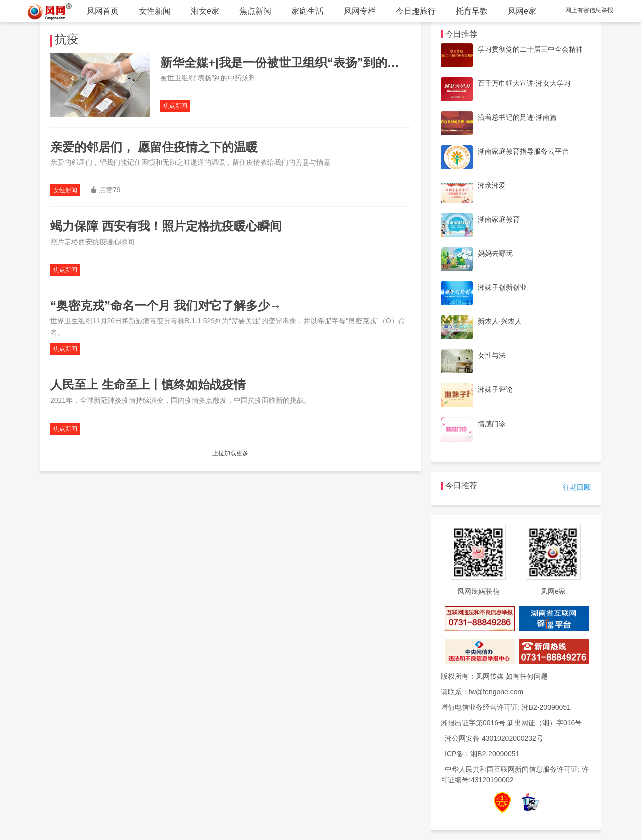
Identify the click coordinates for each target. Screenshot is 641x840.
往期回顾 (577, 487)
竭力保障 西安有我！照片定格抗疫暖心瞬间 (166, 226)
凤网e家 (522, 11)
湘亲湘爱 (492, 185)
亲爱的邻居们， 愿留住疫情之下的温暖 (154, 147)
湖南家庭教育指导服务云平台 (523, 151)
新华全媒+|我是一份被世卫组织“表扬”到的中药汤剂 (298, 62)
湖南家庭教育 (499, 219)
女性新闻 (155, 11)
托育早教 (472, 11)
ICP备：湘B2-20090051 (482, 754)
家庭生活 (307, 11)
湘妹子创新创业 (502, 287)
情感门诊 (492, 424)
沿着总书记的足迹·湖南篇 (517, 117)
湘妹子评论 (495, 389)
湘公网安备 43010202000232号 (494, 738)
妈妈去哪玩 (495, 253)
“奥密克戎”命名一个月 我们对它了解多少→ (166, 306)
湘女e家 (205, 11)
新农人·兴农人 (500, 321)
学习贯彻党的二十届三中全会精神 (530, 49)
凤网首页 (103, 11)
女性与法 (492, 355)
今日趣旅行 (416, 11)
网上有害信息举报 (589, 10)
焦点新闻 (255, 11)
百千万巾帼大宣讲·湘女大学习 (524, 83)
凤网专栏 (360, 11)
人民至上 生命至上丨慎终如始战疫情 (148, 385)
